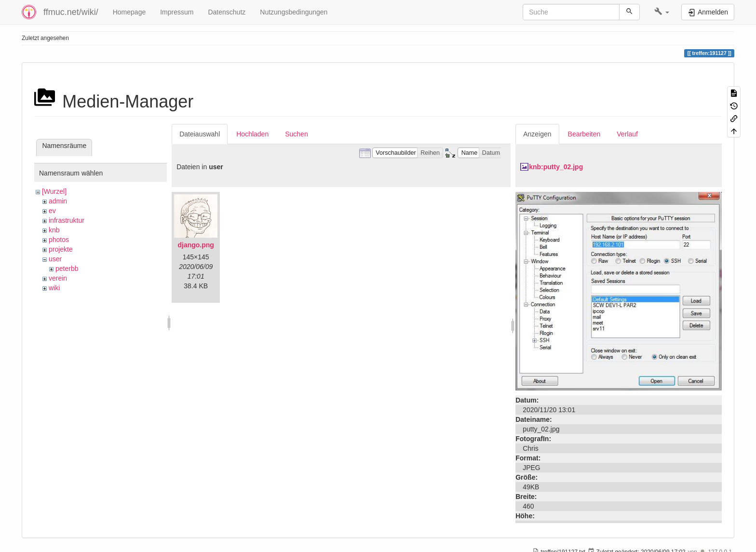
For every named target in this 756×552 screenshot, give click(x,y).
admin (58, 201)
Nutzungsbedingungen (294, 12)
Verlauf (627, 134)
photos (59, 240)
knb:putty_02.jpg (556, 167)
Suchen (296, 134)
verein (58, 278)
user (55, 259)
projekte (61, 249)
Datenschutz (227, 12)
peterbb (67, 269)
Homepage (129, 12)
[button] (662, 12)
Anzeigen (537, 134)
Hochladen (252, 134)
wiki (54, 288)
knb (54, 230)
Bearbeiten (584, 134)
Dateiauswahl (200, 134)
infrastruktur (67, 220)
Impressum (177, 12)
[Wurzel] (54, 191)
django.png (196, 245)
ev (52, 211)
